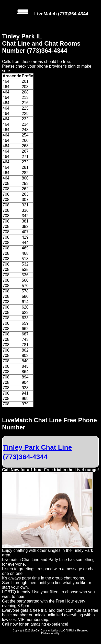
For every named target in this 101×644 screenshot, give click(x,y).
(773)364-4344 (73, 14)
